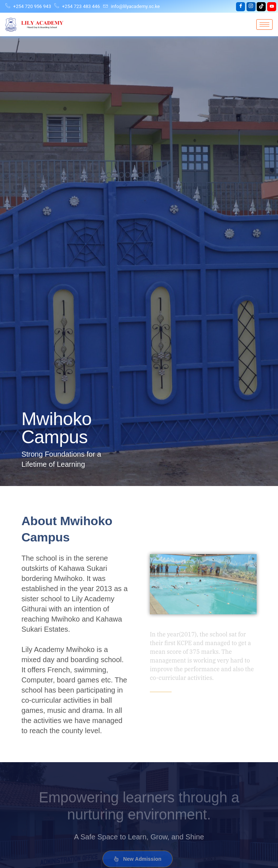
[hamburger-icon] (264, 24)
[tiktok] (261, 7)
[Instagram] (251, 7)
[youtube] (272, 7)
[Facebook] (241, 7)
